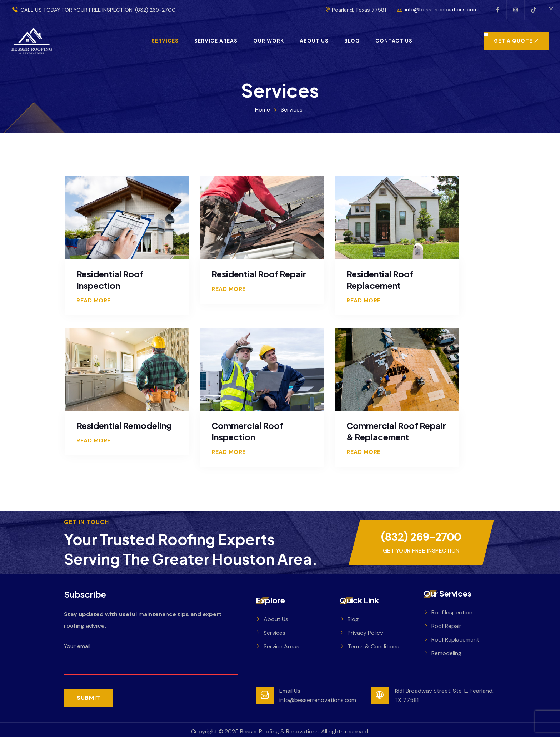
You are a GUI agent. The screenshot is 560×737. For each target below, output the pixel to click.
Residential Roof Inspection (110, 280)
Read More (94, 301)
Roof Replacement (455, 640)
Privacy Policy (365, 633)
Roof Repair (446, 626)
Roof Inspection (452, 612)
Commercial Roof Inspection (247, 431)
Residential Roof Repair (259, 274)
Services (165, 41)
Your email (151, 655)
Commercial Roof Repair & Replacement (396, 431)
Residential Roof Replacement (380, 280)
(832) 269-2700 (155, 10)
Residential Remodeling (124, 425)
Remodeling (446, 653)
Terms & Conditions (373, 646)
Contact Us (394, 41)
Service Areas (216, 41)
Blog (352, 41)
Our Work (269, 41)
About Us (314, 41)
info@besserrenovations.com (437, 10)
